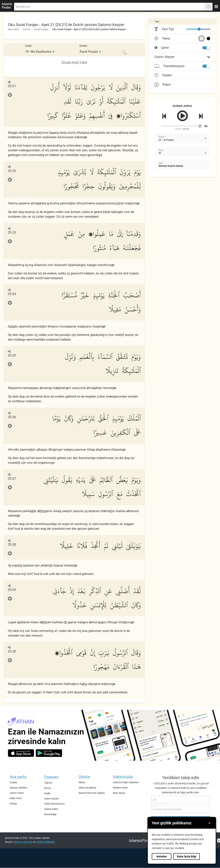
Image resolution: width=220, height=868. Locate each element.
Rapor (163, 84)
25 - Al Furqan (166, 140)
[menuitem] (40, 50)
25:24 (12, 294)
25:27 (12, 479)
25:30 (12, 651)
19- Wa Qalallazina (38, 52)
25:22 (12, 171)
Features (51, 777)
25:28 (12, 545)
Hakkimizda (123, 777)
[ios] (21, 753)
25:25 (12, 355)
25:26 (12, 417)
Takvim (48, 783)
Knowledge (50, 814)
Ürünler (85, 777)
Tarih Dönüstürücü (54, 804)
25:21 (12, 86)
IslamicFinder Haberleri (126, 782)
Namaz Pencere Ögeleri (92, 793)
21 (160, 153)
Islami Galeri (51, 809)
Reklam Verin (120, 788)
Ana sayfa (13, 29)
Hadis (47, 793)
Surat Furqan (41, 29)
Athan (82, 782)
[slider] (199, 29)
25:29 (12, 590)
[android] (49, 753)
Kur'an (27, 29)
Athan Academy (87, 788)
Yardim (163, 75)
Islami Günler (51, 799)
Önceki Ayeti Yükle (74, 62)
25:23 (12, 232)
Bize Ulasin (119, 793)
